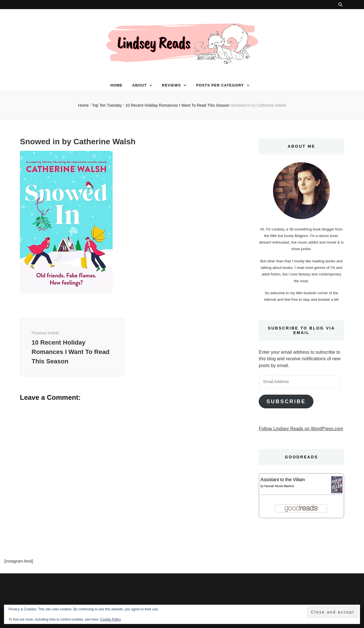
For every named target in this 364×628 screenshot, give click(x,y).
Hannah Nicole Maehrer (279, 486)
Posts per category (220, 85)
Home (116, 85)
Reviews (171, 85)
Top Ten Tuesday (107, 105)
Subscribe (286, 401)
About (139, 85)
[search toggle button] (340, 5)
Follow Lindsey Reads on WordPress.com (301, 429)
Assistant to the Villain (283, 480)
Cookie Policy (110, 619)
